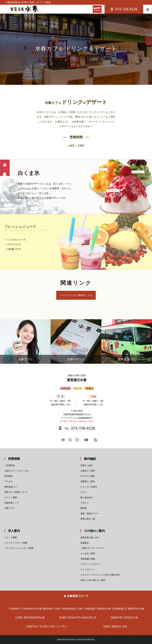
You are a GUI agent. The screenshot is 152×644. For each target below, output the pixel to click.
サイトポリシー (88, 569)
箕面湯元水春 (97, 609)
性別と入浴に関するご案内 (93, 580)
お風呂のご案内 (88, 471)
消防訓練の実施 (88, 559)
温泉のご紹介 (87, 465)
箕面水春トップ (12, 503)
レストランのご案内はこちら (77, 295)
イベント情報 (11, 497)
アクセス (9, 481)
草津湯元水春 (124, 618)
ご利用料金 (10, 465)
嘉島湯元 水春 (114, 626)
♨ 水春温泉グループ (76, 596)
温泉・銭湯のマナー (90, 513)
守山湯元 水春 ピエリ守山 (46, 626)
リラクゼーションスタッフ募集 (19, 548)
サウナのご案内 (88, 476)
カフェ (84, 492)
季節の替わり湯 (88, 519)
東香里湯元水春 (128, 609)
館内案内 (9, 476)
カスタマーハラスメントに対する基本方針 (100, 575)
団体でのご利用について (16, 492)
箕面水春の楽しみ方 (90, 537)
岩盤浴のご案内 (88, 481)
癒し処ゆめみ (87, 497)
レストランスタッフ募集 (16, 543)
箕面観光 (85, 543)
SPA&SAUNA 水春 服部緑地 (30, 609)
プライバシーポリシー (91, 564)
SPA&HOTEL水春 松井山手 (77, 618)
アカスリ (85, 503)
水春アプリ (10, 508)
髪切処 (84, 508)
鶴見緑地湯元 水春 (67, 609)
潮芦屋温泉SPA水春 (29, 618)
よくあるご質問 (88, 553)
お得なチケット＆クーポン (17, 471)
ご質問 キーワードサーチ (92, 548)
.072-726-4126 (79, 428)
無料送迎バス (11, 487)
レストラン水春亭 (89, 487)
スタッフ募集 (11, 537)
